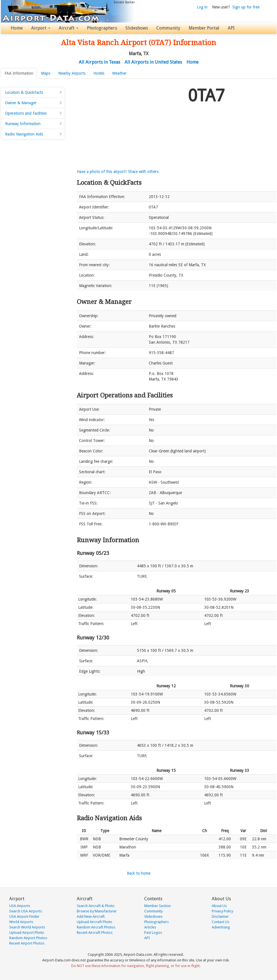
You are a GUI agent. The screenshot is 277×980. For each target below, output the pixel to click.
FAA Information (19, 73)
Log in (202, 7)
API (231, 28)
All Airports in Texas (99, 62)
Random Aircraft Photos (96, 927)
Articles (150, 927)
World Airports (21, 922)
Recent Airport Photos (27, 943)
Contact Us (220, 922)
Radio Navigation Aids (34, 134)
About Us (219, 906)
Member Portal (204, 28)
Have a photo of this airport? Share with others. (118, 172)
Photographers (102, 28)
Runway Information (34, 124)
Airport (41, 28)
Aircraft (69, 28)
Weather (119, 73)
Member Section (157, 906)
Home (17, 28)
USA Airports (20, 906)
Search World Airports (27, 927)
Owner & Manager (34, 103)
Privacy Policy (222, 911)
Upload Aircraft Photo (94, 922)
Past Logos (153, 933)
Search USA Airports (26, 911)
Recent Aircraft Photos (95, 933)
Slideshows (137, 28)
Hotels (99, 73)
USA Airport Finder (24, 916)
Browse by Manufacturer (97, 911)
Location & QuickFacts (34, 92)
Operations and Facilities (34, 113)
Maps (46, 73)
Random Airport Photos (28, 938)
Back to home (139, 873)
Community (168, 28)
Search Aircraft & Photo (96, 906)
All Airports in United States (153, 62)
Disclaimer (220, 916)
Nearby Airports (72, 73)
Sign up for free (246, 7)
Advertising (221, 927)
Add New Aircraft (91, 916)
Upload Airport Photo (27, 933)
